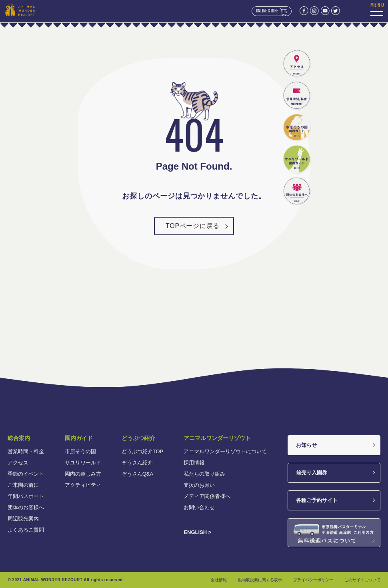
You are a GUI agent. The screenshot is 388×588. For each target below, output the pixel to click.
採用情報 (194, 463)
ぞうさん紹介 (137, 463)
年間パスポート (26, 496)
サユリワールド (83, 463)
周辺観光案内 (23, 519)
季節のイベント (26, 474)
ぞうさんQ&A (137, 474)
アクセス (18, 463)
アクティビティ (83, 485)
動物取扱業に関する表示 (260, 580)
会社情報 (219, 580)
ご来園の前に (23, 485)
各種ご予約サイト (317, 500)
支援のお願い (199, 485)
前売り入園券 (312, 473)
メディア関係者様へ (207, 496)
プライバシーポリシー (313, 580)
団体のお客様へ (26, 507)
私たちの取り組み (204, 474)
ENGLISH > (197, 532)
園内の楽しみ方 (83, 474)
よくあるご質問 (26, 530)
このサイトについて (362, 580)
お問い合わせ (199, 507)
